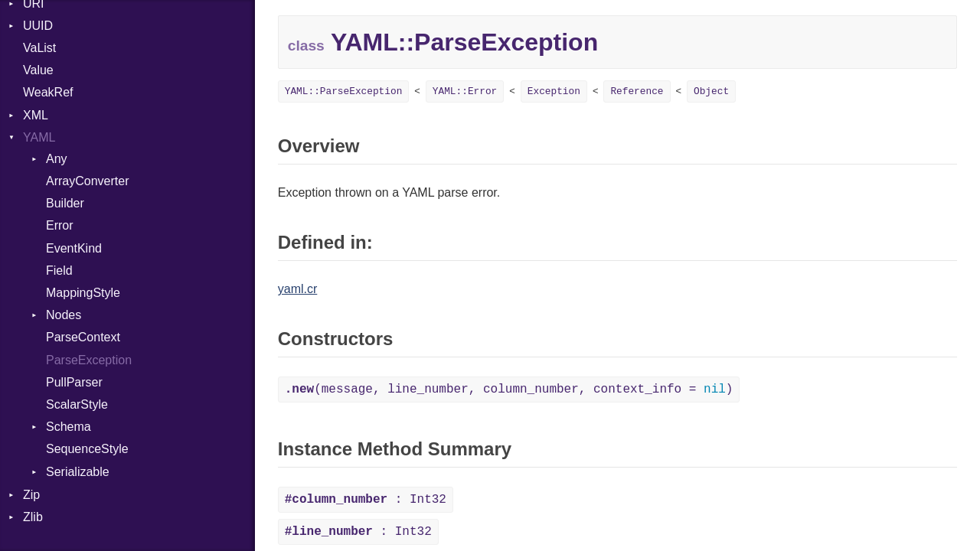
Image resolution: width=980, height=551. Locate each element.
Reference (637, 91)
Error (60, 225)
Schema (69, 427)
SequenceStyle (87, 449)
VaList (39, 48)
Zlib (33, 517)
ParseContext (83, 337)
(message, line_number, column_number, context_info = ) (509, 390)
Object (711, 91)
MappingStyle (83, 293)
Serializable (78, 472)
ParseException (89, 360)
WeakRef (48, 92)
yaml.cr (298, 289)
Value (38, 70)
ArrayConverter (87, 181)
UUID (38, 26)
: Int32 (366, 500)
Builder (65, 203)
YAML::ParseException (344, 91)
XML (36, 115)
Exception (554, 91)
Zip (31, 495)
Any (57, 159)
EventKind (74, 248)
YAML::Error (465, 91)
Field (59, 271)
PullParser (74, 382)
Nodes (64, 315)
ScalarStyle (77, 404)
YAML (39, 137)
